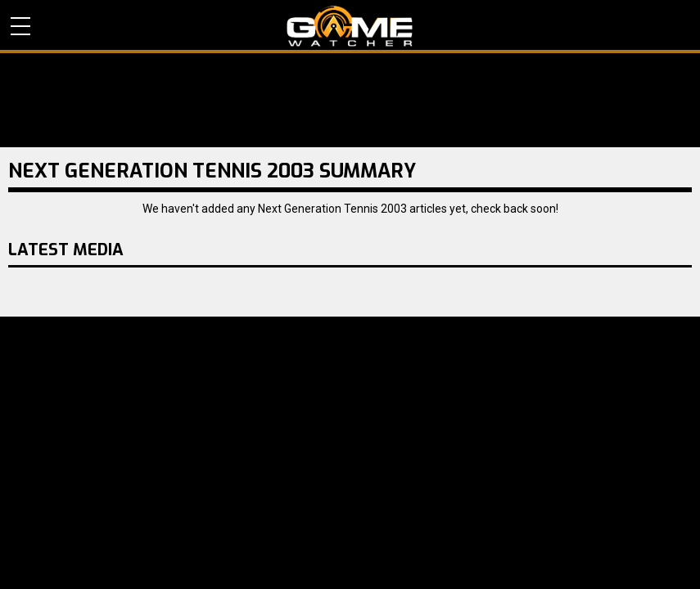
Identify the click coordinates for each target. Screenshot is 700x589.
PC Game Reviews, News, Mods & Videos (350, 26)
